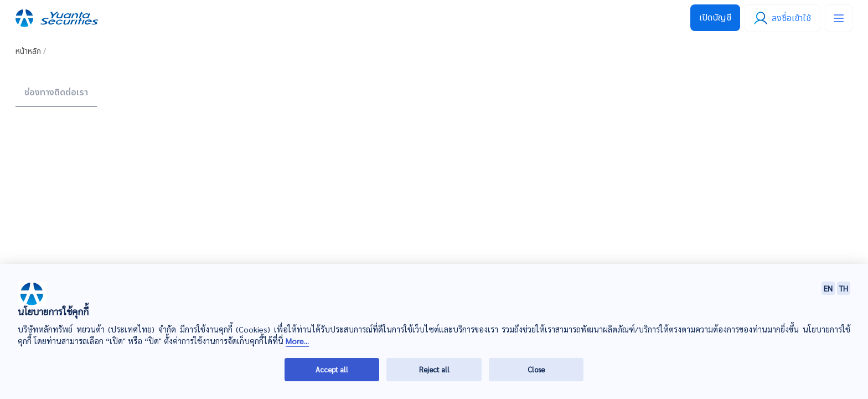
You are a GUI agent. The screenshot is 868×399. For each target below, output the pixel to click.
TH (844, 288)
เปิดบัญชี (715, 18)
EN (828, 288)
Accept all (332, 369)
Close (536, 369)
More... (297, 341)
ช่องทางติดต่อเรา (56, 93)
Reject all (434, 369)
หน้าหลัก (28, 51)
